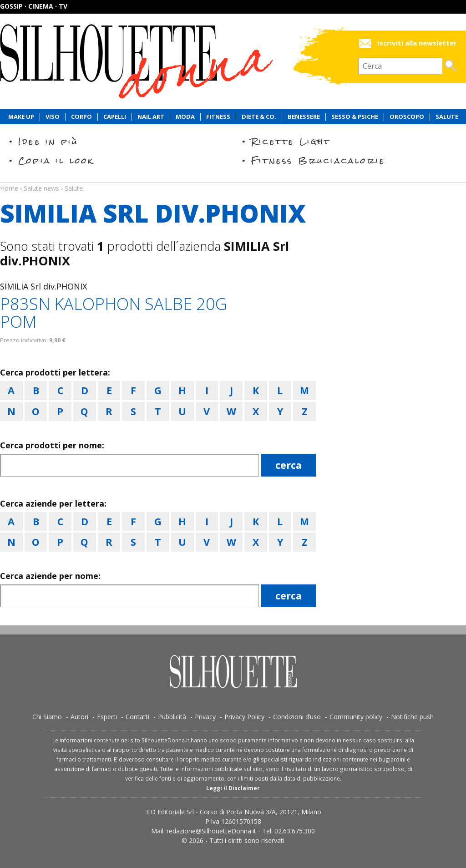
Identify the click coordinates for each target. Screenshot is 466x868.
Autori (79, 717)
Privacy (205, 717)
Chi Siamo (47, 717)
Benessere (304, 117)
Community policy (356, 717)
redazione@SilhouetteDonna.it (211, 831)
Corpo (81, 117)
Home (9, 188)
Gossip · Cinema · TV (34, 6)
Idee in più (48, 141)
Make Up (21, 117)
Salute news (233, 180)
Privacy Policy (244, 717)
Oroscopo (407, 117)
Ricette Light (291, 141)
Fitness (218, 117)
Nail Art (151, 117)
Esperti (107, 717)
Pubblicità (172, 717)
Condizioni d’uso (297, 717)
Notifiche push (412, 717)
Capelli (115, 117)
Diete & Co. (259, 117)
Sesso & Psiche (355, 117)
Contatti (137, 717)
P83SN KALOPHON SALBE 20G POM (114, 313)
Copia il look (56, 160)
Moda (185, 117)
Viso (53, 117)
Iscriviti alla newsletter (417, 43)
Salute (447, 117)
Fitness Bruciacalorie (318, 160)
